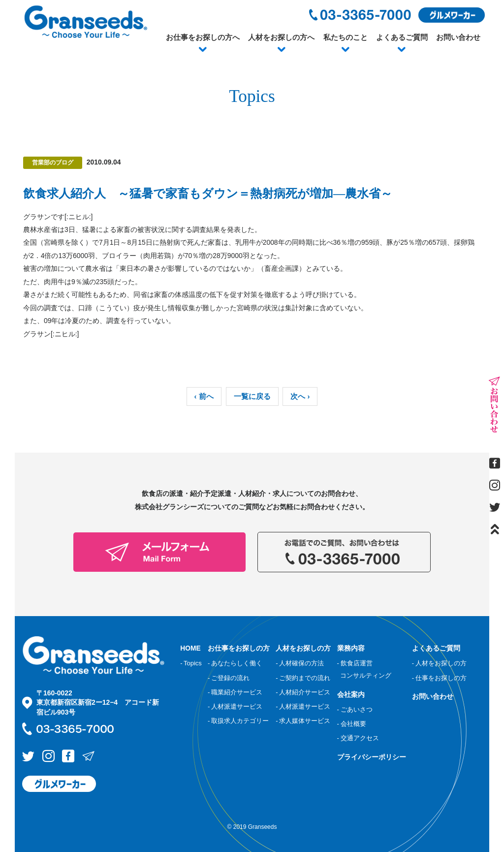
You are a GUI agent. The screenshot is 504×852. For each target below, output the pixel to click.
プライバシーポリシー (372, 756)
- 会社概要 (352, 723)
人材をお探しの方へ (281, 37)
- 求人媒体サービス (303, 721)
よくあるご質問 (402, 37)
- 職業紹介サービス (235, 692)
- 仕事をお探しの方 (439, 677)
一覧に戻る (252, 396)
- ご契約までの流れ (303, 677)
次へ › (300, 396)
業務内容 (351, 648)
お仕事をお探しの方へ (203, 37)
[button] (203, 50)
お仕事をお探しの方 (239, 648)
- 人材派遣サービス (235, 706)
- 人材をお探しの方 (439, 663)
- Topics (191, 663)
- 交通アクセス (358, 737)
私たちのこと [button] (346, 37)
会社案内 (351, 694)
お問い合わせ (458, 37)
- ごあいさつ (355, 708)
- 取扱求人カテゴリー (238, 721)
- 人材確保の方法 (300, 663)
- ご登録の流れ (229, 677)
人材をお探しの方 (303, 648)
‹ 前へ (204, 396)
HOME (190, 648)
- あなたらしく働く (235, 663)
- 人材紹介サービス (303, 692)
